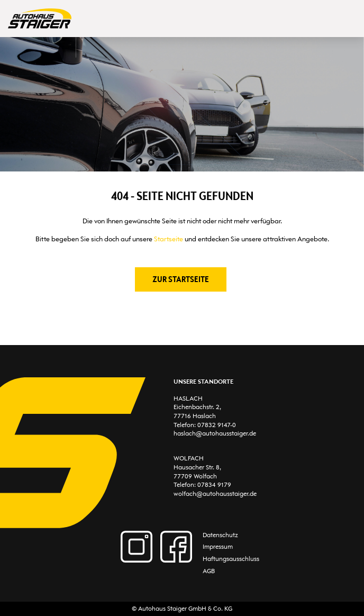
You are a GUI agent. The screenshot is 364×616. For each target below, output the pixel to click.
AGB (209, 571)
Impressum (218, 547)
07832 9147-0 (217, 425)
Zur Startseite (181, 279)
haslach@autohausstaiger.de (215, 433)
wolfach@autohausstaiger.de (215, 494)
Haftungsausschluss (231, 559)
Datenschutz (220, 535)
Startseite (169, 239)
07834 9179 (214, 485)
